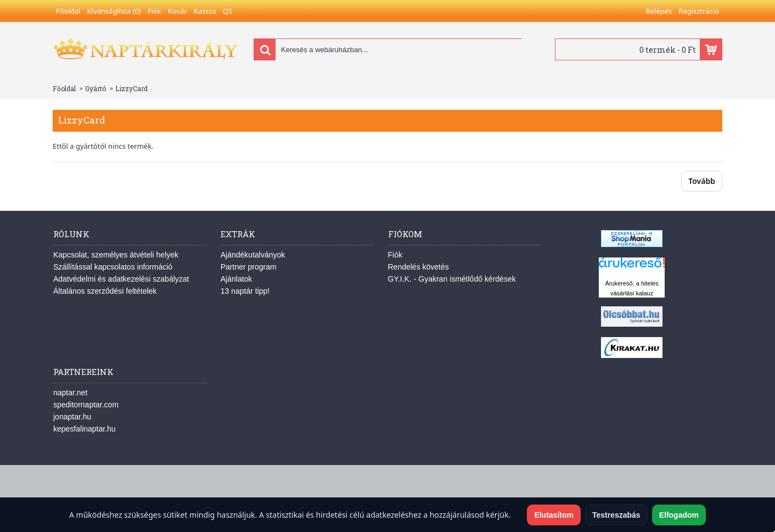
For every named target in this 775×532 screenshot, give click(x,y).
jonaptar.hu (72, 417)
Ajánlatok (237, 279)
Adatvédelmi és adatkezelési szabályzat (121, 279)
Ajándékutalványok (253, 255)
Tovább (702, 181)
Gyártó (96, 88)
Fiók (395, 255)
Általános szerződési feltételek (105, 291)
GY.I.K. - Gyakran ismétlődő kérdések (452, 279)
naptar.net (70, 393)
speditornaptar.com (86, 405)
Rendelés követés (419, 267)
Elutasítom (554, 515)
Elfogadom (679, 515)
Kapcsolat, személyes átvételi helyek (116, 255)
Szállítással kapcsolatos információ (113, 267)
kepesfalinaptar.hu (85, 429)
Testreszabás (616, 515)
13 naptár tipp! (245, 291)
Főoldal (64, 88)
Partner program (249, 267)
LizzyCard (131, 88)
